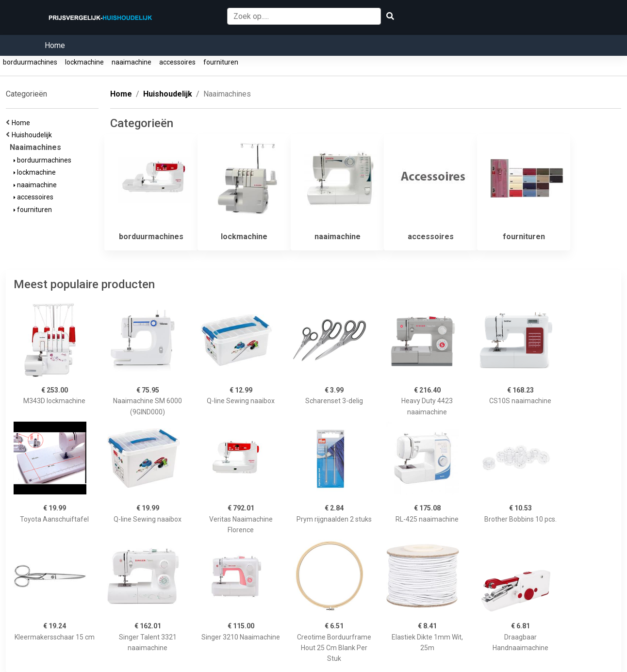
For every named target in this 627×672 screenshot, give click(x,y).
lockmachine (84, 62)
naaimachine (132, 62)
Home (55, 45)
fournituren (221, 62)
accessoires (177, 62)
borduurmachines (30, 62)
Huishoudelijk (33, 135)
